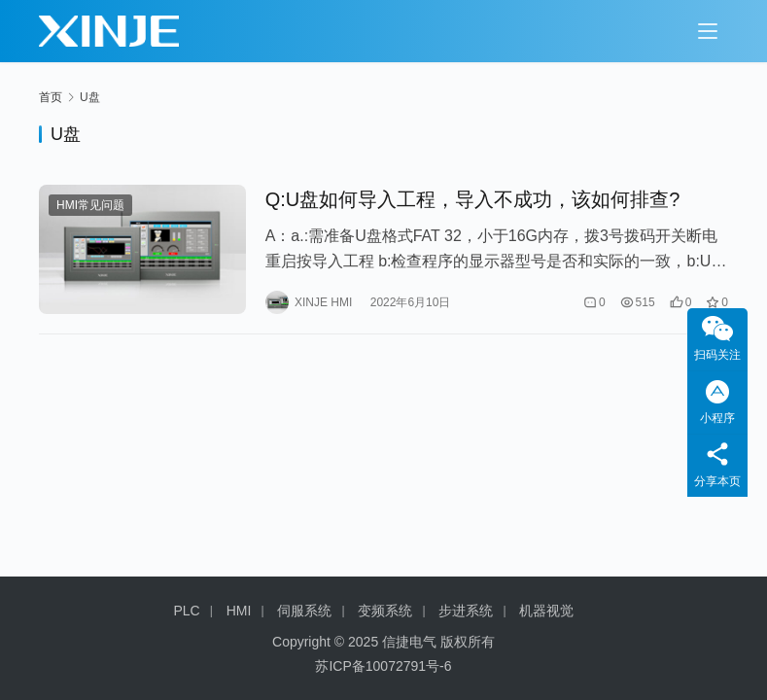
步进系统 (466, 611)
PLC (187, 611)
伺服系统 (304, 611)
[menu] (708, 31)
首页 (51, 97)
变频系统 (385, 611)
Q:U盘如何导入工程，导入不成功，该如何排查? (473, 199)
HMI (239, 611)
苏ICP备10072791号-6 (383, 666)
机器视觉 (546, 611)
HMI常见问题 (90, 205)
